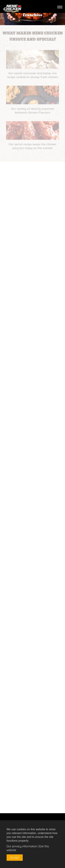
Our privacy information (22, 846)
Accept (15, 857)
